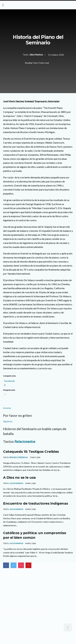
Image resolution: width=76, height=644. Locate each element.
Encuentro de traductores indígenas (36, 503)
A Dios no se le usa (19, 477)
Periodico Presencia (18, 457)
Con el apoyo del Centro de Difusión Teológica (25, 638)
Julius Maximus (36, 55)
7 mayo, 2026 (35, 457)
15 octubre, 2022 (56, 55)
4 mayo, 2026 (30, 483)
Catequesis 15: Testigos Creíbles (31, 452)
